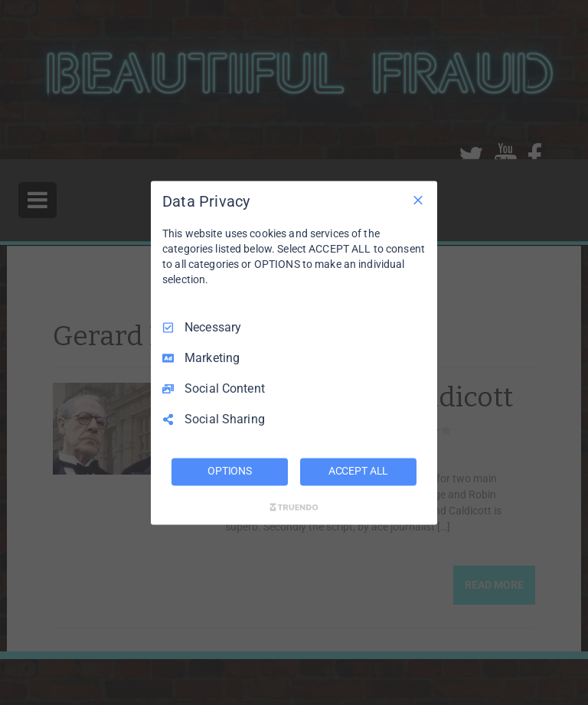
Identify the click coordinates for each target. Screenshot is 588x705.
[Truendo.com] (294, 507)
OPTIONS (230, 471)
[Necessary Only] (418, 200)
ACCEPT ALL (359, 471)
